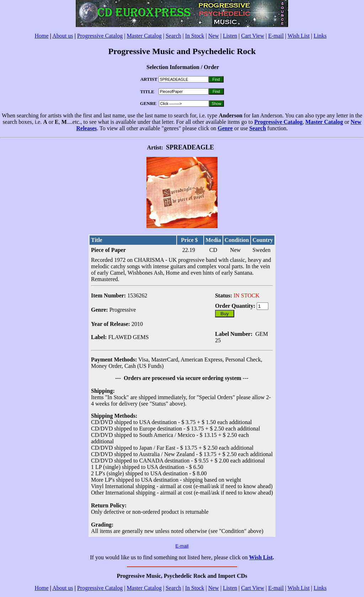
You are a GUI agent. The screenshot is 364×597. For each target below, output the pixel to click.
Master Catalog (144, 36)
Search (173, 36)
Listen (230, 36)
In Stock (195, 36)
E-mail (276, 36)
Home (41, 36)
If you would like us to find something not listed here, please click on (169, 557)
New (214, 36)
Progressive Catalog (100, 36)
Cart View (253, 36)
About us (63, 36)
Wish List (299, 36)
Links (320, 36)
